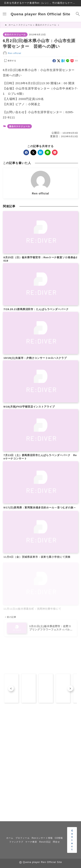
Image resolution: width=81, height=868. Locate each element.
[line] (68, 61)
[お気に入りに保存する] (10, 61)
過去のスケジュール (15, 35)
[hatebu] (63, 61)
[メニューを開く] (4, 14)
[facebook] (54, 61)
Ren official (15, 53)
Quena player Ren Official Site (41, 14)
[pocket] (72, 61)
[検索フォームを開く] (77, 14)
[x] (59, 61)
